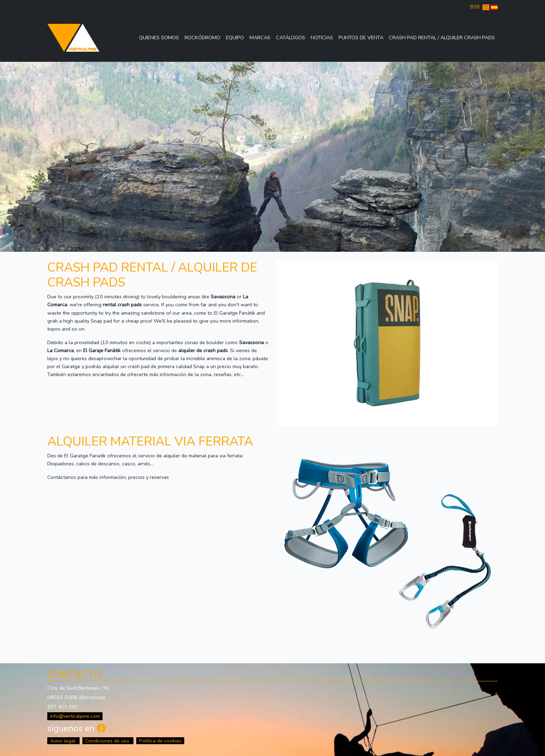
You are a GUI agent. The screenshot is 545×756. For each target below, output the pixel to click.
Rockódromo (202, 38)
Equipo (235, 38)
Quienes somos (159, 38)
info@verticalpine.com (75, 716)
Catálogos (291, 38)
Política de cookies (160, 741)
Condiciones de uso (108, 741)
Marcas (260, 38)
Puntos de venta (361, 38)
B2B (475, 7)
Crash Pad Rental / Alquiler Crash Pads (442, 38)
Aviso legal (63, 741)
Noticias (322, 38)
